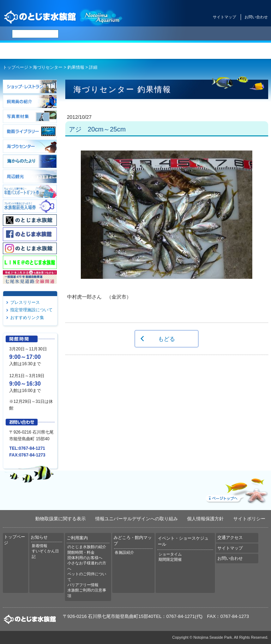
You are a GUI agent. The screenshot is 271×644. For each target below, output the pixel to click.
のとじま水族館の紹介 (87, 547)
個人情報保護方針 (205, 519)
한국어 (188, 34)
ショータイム (170, 554)
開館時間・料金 (81, 552)
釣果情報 (76, 67)
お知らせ (68, 51)
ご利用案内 (113, 51)
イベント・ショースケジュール (203, 51)
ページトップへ (236, 489)
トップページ (23, 51)
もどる (167, 339)
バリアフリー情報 (83, 585)
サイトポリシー (249, 519)
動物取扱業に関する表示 (61, 519)
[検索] (35, 34)
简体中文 (153, 34)
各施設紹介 (124, 552)
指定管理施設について (31, 310)
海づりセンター (48, 67)
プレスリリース (25, 302)
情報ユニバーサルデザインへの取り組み (137, 519)
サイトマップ (224, 17)
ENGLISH (134, 34)
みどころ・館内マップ (158, 51)
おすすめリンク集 (27, 318)
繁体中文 (171, 34)
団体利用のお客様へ (85, 558)
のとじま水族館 (64, 17)
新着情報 (40, 546)
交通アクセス (248, 51)
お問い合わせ (256, 17)
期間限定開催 (170, 559)
